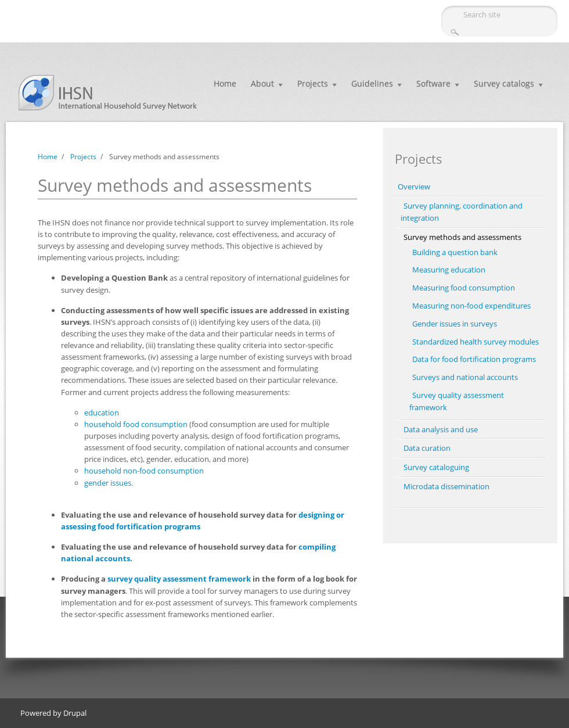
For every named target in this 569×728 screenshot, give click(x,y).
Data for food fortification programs (474, 359)
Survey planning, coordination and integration (462, 212)
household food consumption (136, 424)
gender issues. (109, 483)
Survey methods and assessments (462, 237)
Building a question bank (455, 252)
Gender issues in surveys (455, 324)
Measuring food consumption (464, 288)
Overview (414, 187)
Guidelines (372, 83)
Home (225, 83)
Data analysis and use (441, 429)
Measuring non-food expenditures (471, 306)
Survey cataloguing (436, 467)
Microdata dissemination (446, 486)
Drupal (75, 713)
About (262, 83)
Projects (313, 83)
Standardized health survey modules (476, 342)
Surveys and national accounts (465, 377)
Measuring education (449, 270)
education (102, 413)
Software (433, 83)
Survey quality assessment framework (457, 401)
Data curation (427, 448)
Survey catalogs (504, 83)
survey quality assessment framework (179, 579)
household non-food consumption (144, 471)
